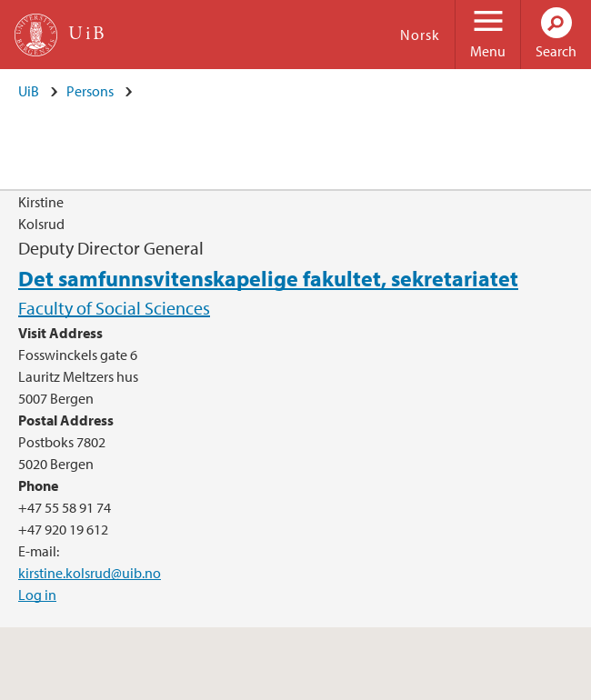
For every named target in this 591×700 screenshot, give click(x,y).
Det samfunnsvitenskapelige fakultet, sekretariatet (268, 278)
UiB (29, 91)
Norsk (420, 35)
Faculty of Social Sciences (114, 308)
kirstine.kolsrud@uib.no (90, 573)
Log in (37, 595)
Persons (90, 91)
